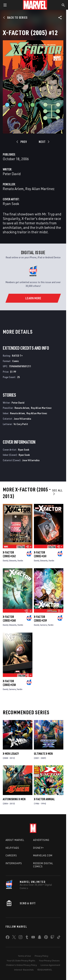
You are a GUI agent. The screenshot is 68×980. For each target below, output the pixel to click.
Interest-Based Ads (24, 970)
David (5, 560)
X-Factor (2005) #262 (9, 554)
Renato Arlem (13, 189)
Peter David (12, 174)
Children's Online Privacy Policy (21, 965)
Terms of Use (24, 956)
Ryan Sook (11, 204)
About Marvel (15, 840)
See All (57, 492)
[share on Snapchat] (39, 938)
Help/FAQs (12, 848)
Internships (14, 863)
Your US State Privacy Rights (21, 961)
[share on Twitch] (52, 938)
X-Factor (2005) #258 (9, 683)
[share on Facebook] (8, 938)
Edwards (13, 560)
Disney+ (38, 848)
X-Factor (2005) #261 (40, 554)
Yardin (20, 560)
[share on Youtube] (33, 938)
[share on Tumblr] (27, 938)
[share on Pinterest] (46, 938)
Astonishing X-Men (14, 799)
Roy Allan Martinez (40, 189)
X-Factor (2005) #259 (40, 619)
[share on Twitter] (14, 938)
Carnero (43, 625)
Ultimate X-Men (43, 754)
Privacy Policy (41, 956)
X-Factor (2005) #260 (9, 619)
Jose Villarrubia (22, 419)
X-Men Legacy (11, 754)
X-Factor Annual (44, 799)
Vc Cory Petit (21, 424)
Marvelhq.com (43, 855)
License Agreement (50, 965)
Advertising (41, 840)
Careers (11, 855)
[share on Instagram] (20, 938)
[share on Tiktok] (59, 938)
